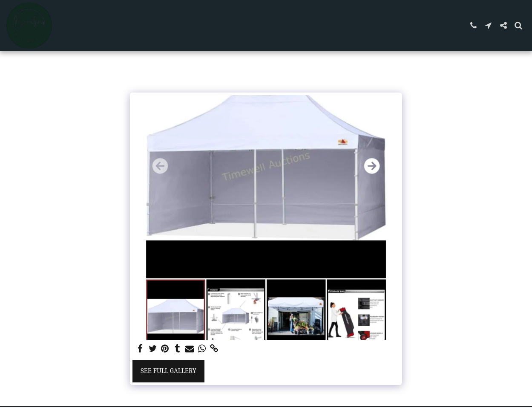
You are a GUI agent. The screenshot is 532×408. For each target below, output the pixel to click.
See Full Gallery (168, 371)
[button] (473, 25)
